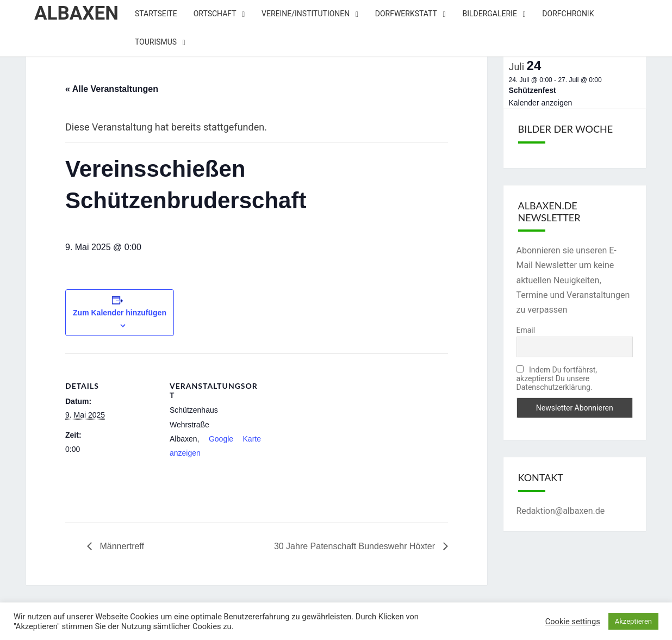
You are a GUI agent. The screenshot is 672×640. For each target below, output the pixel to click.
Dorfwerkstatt (406, 14)
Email (526, 330)
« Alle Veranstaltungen (112, 89)
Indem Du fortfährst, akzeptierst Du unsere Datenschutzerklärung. (557, 378)
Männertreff (121, 546)
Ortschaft (215, 14)
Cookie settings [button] (573, 622)
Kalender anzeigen (541, 103)
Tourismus (156, 42)
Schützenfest (533, 90)
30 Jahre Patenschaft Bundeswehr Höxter (356, 546)
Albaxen (76, 13)
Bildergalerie (489, 14)
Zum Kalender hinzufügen (120, 313)
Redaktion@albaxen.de (561, 511)
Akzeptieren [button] (633, 621)
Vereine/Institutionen (306, 14)
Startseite (156, 14)
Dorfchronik (568, 14)
